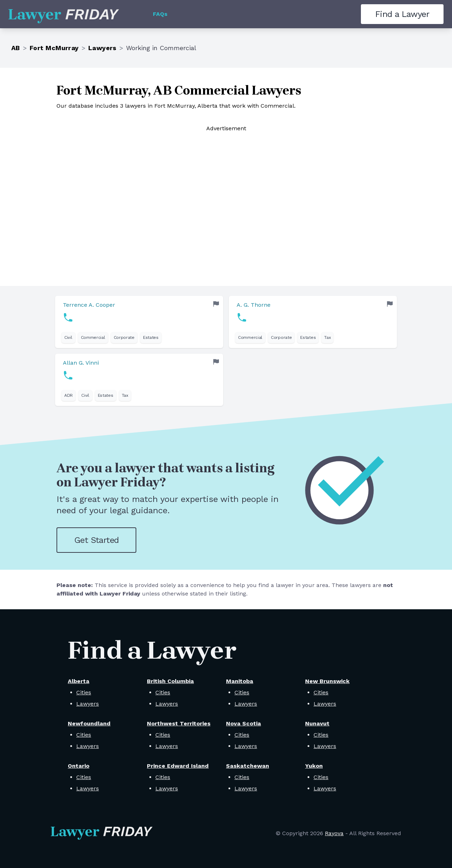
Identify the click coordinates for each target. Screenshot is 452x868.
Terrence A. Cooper (89, 305)
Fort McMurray (54, 48)
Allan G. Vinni (81, 363)
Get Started (96, 540)
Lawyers (102, 48)
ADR (69, 395)
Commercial (93, 337)
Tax (327, 337)
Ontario (79, 766)
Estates (151, 337)
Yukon (314, 766)
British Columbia (170, 681)
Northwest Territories (179, 723)
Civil (68, 337)
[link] (139, 322)
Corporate (124, 337)
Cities (84, 692)
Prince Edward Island (178, 766)
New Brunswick (327, 681)
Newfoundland (89, 723)
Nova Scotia (243, 723)
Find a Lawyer (402, 14)
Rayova (334, 833)
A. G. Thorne (254, 305)
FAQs (160, 14)
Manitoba (240, 681)
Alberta (79, 681)
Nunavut (317, 723)
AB (16, 48)
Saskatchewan (248, 766)
